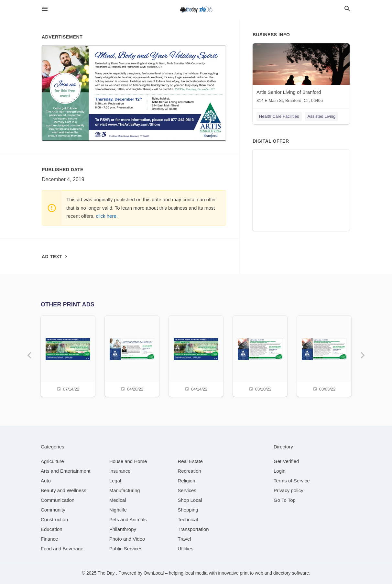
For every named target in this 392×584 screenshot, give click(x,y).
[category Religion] (186, 481)
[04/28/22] (132, 355)
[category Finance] (49, 539)
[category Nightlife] (118, 510)
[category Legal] (115, 481)
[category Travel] (184, 539)
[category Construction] (54, 519)
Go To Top (285, 500)
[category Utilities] (185, 549)
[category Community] (53, 510)
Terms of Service (292, 481)
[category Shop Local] (190, 500)
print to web (251, 573)
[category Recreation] (189, 471)
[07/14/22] (68, 355)
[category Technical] (188, 519)
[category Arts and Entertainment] (65, 471)
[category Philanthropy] (123, 529)
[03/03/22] (324, 355)
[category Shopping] (188, 510)
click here (106, 216)
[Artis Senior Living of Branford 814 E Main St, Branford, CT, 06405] (301, 75)
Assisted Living (322, 116)
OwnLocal (154, 573)
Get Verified (286, 461)
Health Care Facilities (279, 116)
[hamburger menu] (45, 9)
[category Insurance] (120, 471)
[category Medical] (118, 500)
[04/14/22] (196, 355)
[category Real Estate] (190, 461)
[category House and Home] (128, 461)
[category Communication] (58, 500)
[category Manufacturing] (125, 490)
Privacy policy (289, 490)
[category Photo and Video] (127, 539)
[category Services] (187, 490)
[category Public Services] (126, 549)
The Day (107, 573)
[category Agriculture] (52, 461)
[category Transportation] (193, 529)
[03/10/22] (260, 355)
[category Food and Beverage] (62, 549)
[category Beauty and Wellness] (64, 490)
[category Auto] (46, 481)
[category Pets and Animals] (128, 519)
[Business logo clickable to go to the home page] (196, 10)
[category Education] (52, 529)
